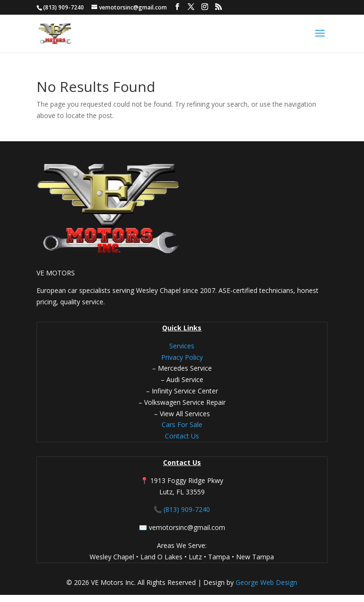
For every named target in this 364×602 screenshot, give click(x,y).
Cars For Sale (182, 424)
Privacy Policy (182, 357)
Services (182, 346)
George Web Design (265, 582)
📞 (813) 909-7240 (182, 509)
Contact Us (182, 436)
